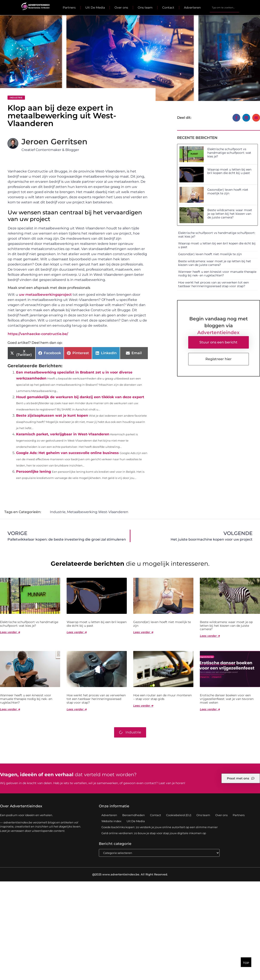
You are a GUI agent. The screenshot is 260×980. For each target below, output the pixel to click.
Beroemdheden (134, 815)
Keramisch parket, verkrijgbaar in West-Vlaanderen (63, 434)
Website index (111, 821)
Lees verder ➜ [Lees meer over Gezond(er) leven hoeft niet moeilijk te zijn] (143, 632)
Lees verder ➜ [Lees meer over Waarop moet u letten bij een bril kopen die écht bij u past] (77, 632)
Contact (168, 8)
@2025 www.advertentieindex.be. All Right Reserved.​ (130, 875)
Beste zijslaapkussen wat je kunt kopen (52, 415)
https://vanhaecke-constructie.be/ (38, 334)
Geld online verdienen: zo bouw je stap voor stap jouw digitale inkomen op (154, 833)
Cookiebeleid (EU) (179, 815)
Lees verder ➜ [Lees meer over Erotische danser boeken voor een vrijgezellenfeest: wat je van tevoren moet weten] (210, 709)
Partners (69, 8)
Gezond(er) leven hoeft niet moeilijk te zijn (228, 191)
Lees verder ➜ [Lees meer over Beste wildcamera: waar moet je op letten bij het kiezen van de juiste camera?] (210, 636)
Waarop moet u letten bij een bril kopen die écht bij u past (229, 171)
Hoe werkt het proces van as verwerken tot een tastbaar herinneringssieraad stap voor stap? (213, 284)
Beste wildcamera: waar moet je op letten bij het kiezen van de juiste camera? (230, 214)
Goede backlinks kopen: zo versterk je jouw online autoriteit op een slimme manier (160, 827)
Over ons (121, 8)
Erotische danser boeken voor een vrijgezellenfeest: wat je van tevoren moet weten (227, 699)
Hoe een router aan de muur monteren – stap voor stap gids (162, 697)
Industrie (16, 98)
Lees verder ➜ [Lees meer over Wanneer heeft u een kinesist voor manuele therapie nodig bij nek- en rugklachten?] (10, 709)
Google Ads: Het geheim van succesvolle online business (67, 453)
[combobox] (224, 8)
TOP (246, 965)
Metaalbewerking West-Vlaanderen (98, 512)
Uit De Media (95, 8)
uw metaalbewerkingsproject (45, 295)
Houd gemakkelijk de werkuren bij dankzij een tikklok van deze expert (80, 397)
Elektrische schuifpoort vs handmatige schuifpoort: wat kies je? (229, 153)
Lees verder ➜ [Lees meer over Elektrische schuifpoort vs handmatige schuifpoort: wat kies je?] (10, 632)
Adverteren (192, 8)
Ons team (145, 8)
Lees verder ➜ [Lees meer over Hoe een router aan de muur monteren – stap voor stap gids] (143, 706)
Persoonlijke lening (34, 472)
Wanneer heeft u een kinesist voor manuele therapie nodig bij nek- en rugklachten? (217, 274)
